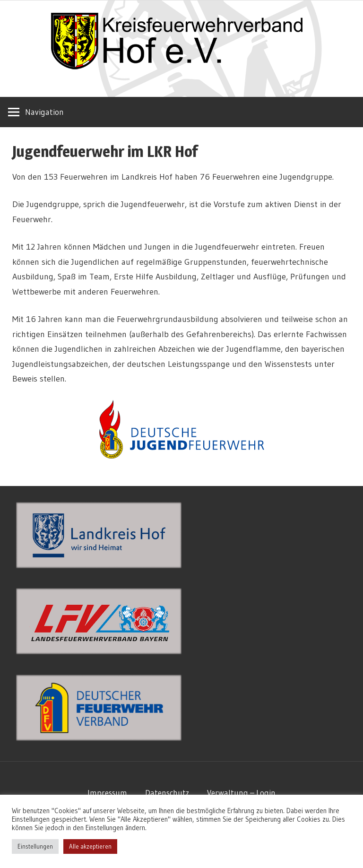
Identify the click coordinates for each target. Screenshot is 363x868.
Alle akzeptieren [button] (90, 846)
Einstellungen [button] (35, 846)
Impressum (107, 793)
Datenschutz (167, 793)
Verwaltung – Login (241, 793)
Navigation (44, 112)
